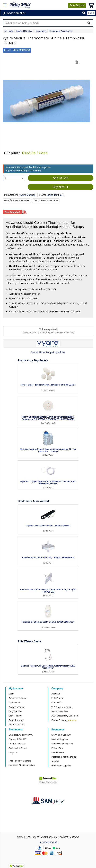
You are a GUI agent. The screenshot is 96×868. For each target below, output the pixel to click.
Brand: (43, 195)
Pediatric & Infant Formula (64, 757)
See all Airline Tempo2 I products (48, 352)
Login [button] (91, 13)
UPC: (36, 200)
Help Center (57, 698)
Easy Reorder (15, 711)
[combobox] (14, 178)
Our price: (12, 153)
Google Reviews (59, 720)
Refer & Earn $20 (17, 744)
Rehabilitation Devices (62, 744)
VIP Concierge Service (62, 707)
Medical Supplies (60, 739)
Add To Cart (61, 178)
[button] (84, 13)
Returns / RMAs (16, 725)
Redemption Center (18, 748)
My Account (14, 703)
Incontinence (58, 752)
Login (11, 694)
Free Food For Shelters (20, 761)
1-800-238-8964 (39, 333)
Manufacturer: (11, 195)
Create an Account (18, 698)
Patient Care (57, 748)
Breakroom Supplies (61, 766)
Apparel (55, 761)
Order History (15, 716)
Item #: (8, 50)
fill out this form (67, 333)
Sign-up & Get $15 (18, 739)
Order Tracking (16, 720)
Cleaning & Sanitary (61, 735)
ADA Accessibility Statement (65, 716)
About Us (56, 694)
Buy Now (61, 187)
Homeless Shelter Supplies (22, 765)
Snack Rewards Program (21, 735)
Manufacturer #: (12, 200)
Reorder (77, 5)
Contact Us (57, 703)
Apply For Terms (17, 707)
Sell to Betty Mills (60, 711)
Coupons (13, 752)
